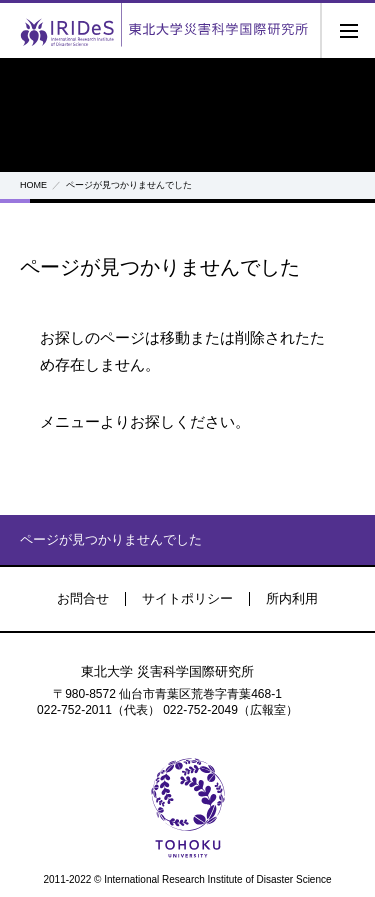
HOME (33, 185)
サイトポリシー (187, 598)
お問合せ (83, 598)
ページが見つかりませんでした (111, 539)
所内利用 (292, 598)
